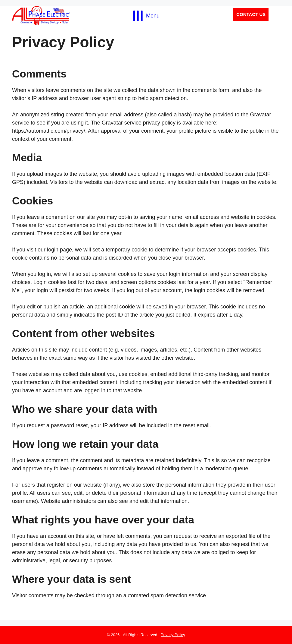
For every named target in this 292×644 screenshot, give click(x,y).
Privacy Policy (173, 635)
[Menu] (146, 16)
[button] (251, 15)
